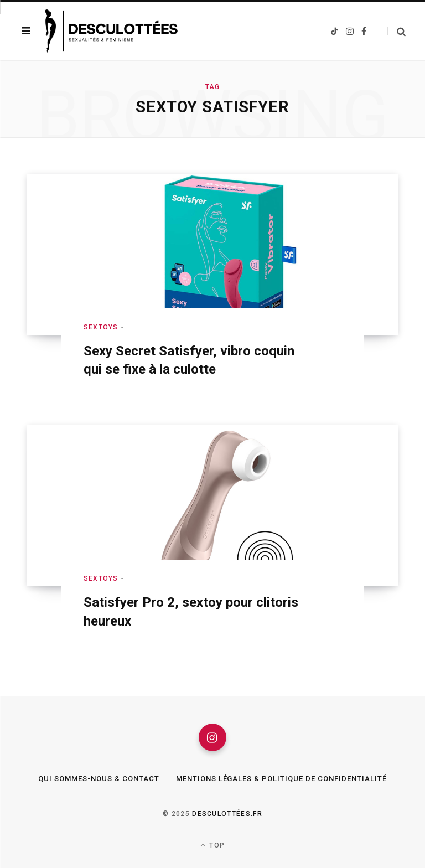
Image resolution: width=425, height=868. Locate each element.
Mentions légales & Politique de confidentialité (281, 779)
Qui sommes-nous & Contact (99, 779)
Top (212, 845)
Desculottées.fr (227, 814)
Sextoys (101, 327)
